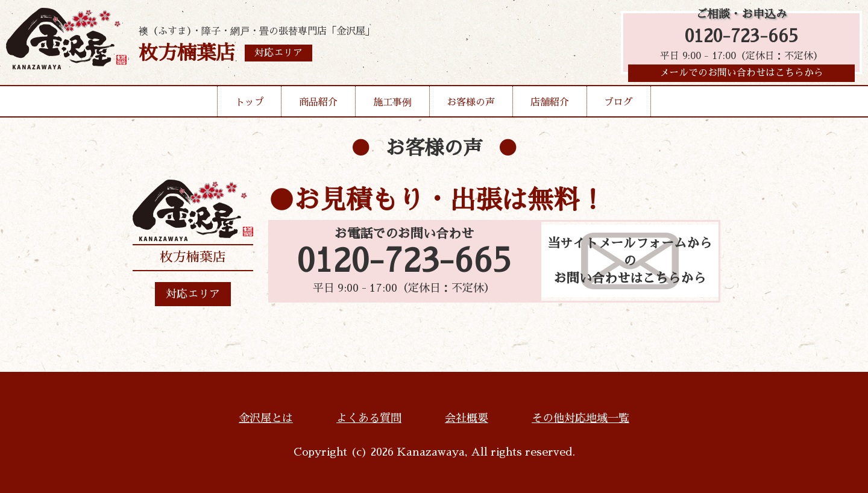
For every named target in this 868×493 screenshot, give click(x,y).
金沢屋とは (266, 418)
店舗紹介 (550, 105)
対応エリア (193, 294)
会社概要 (467, 418)
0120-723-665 (741, 38)
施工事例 (392, 105)
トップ (250, 105)
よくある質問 (369, 418)
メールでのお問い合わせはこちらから (741, 75)
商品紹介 (318, 105)
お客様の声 (471, 105)
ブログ (618, 105)
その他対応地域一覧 (580, 418)
